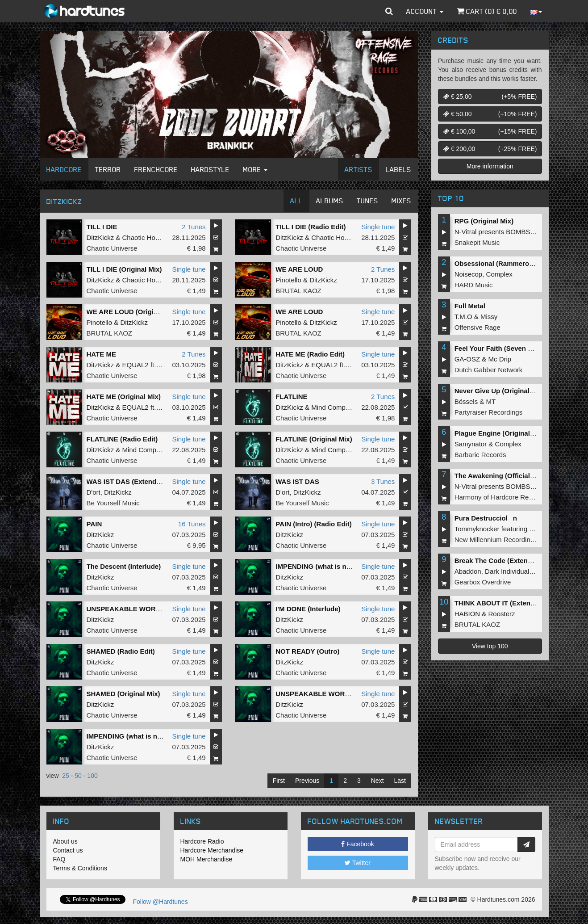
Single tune (378, 227)
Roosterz (502, 614)
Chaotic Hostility (146, 237)
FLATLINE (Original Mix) (314, 439)
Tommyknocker (477, 529)
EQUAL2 (136, 365)
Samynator (471, 444)
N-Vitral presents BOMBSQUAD (502, 232)
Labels (398, 169)
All (296, 201)
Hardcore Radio (202, 841)
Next (377, 781)
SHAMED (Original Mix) (123, 694)
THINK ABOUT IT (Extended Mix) (506, 603)
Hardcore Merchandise (212, 850)
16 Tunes (192, 524)
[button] (389, 11)
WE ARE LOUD (299, 269)
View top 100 (490, 646)
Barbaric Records (480, 455)
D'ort (94, 492)
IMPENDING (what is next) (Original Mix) (150, 736)
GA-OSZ (467, 359)
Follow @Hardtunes (161, 902)
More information (490, 166)
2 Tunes (194, 227)
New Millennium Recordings (496, 540)
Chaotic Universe (112, 248)
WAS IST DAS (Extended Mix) (133, 481)
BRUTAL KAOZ (298, 291)
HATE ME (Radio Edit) (310, 354)
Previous (307, 781)
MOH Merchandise (206, 859)
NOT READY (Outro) (307, 651)
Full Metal (470, 306)
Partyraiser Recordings (489, 412)
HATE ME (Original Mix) (124, 397)
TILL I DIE (102, 227)
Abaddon (468, 571)
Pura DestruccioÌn (486, 518)
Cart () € (487, 11)
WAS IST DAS (297, 481)
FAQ (59, 859)
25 (66, 776)
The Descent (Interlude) (124, 566)
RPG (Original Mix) (484, 221)
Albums (330, 201)
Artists (359, 169)
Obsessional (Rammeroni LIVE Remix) (515, 263)
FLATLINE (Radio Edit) (122, 439)
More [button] (255, 169)
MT (491, 401)
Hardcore (64, 169)
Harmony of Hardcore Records (500, 497)
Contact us (68, 850)
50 (78, 776)
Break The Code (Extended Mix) (505, 561)
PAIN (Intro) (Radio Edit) (314, 524)
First (279, 781)
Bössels (466, 401)
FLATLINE (291, 397)
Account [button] (425, 11)
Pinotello (288, 280)
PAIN (94, 524)
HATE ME (101, 354)
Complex (499, 274)
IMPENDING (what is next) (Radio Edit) (336, 566)
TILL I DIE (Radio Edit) (311, 227)
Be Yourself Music (113, 503)
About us (65, 841)
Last (400, 781)
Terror (108, 169)
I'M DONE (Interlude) (308, 609)
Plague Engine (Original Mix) (500, 433)
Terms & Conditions (80, 868)
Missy (489, 317)
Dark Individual (507, 571)
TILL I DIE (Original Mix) (124, 269)
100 (92, 776)
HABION (467, 614)
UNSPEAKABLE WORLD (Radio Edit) (145, 609)
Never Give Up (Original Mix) (500, 391)
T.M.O (463, 317)
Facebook (357, 844)
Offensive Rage (477, 327)
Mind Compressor (338, 407)
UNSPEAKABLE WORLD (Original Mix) (337, 694)
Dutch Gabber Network (489, 370)
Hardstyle (210, 169)
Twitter (358, 863)
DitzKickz (100, 237)
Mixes (401, 201)
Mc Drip (500, 359)
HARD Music (474, 285)
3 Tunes (383, 481)
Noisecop (469, 274)
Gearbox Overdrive (483, 582)
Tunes (367, 201)
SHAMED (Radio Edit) (121, 651)
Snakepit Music (477, 242)
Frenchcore (156, 169)
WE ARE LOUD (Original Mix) (133, 312)
